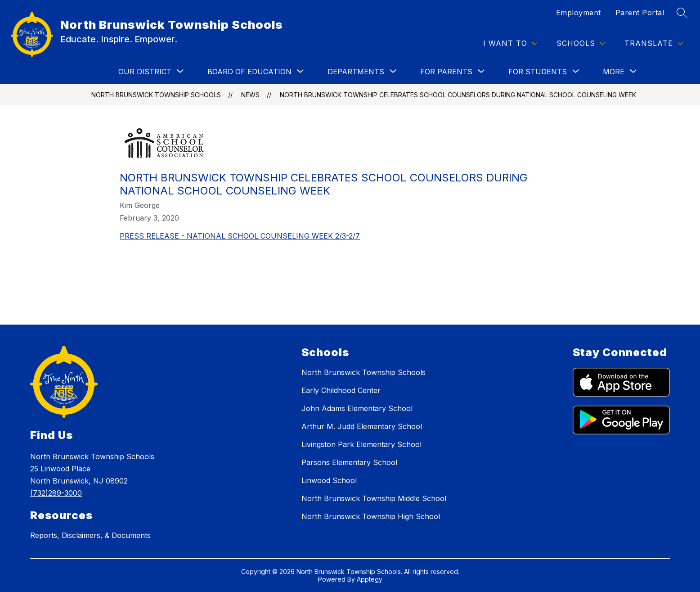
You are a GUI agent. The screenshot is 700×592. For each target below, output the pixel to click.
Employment (579, 13)
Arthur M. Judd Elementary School (362, 426)
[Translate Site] (654, 43)
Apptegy (370, 579)
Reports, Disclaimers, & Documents (90, 535)
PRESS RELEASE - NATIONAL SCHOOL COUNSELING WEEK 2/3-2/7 (240, 236)
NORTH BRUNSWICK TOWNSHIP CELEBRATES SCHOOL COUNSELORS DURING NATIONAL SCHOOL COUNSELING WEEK (458, 95)
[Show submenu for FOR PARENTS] (446, 72)
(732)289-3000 (56, 493)
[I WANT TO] (510, 43)
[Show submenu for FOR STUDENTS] (538, 72)
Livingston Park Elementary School (361, 444)
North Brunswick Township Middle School (374, 498)
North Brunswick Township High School (371, 516)
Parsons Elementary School (349, 462)
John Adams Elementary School (357, 408)
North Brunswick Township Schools (156, 95)
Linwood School (329, 480)
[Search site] (682, 13)
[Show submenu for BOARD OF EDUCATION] (249, 72)
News (250, 95)
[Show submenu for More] (614, 72)
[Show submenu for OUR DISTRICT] (145, 72)
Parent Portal (640, 13)
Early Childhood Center (341, 390)
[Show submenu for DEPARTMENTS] (356, 72)
